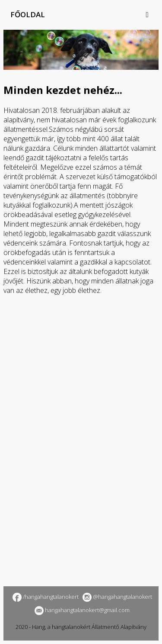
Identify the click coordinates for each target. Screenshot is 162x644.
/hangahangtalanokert (44, 597)
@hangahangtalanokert (116, 597)
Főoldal (28, 14)
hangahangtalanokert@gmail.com (81, 610)
